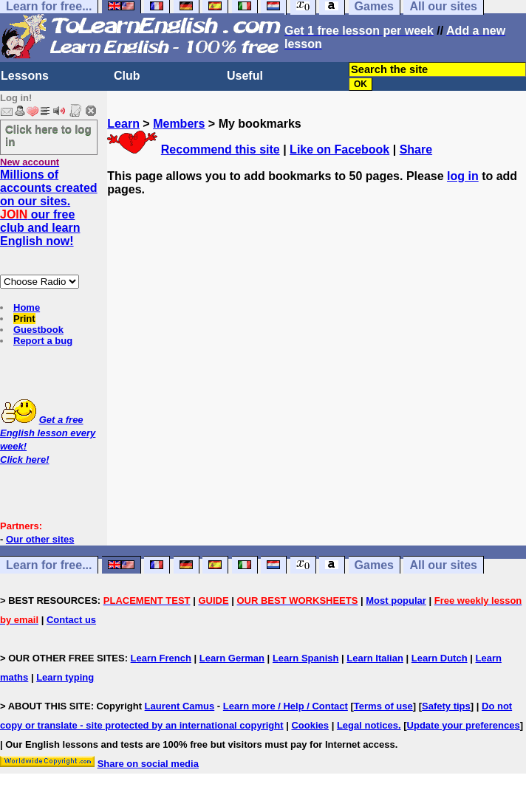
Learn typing (65, 677)
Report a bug (43, 341)
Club (127, 76)
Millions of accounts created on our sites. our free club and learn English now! (49, 208)
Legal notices (368, 725)
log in (463, 176)
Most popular (396, 601)
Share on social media (148, 764)
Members (179, 124)
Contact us (71, 620)
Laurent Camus (180, 706)
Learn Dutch (440, 658)
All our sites (443, 565)
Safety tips (446, 706)
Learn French (161, 658)
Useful (245, 76)
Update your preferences (464, 725)
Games (374, 565)
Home (27, 307)
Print (24, 319)
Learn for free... (49, 565)
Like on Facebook (339, 149)
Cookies (310, 725)
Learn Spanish (306, 658)
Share (416, 149)
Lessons (25, 76)
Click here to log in (48, 135)
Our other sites (40, 539)
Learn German (232, 658)
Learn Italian (375, 658)
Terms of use (383, 706)
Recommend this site (221, 149)
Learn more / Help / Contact (286, 706)
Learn (123, 124)
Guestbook (38, 330)
